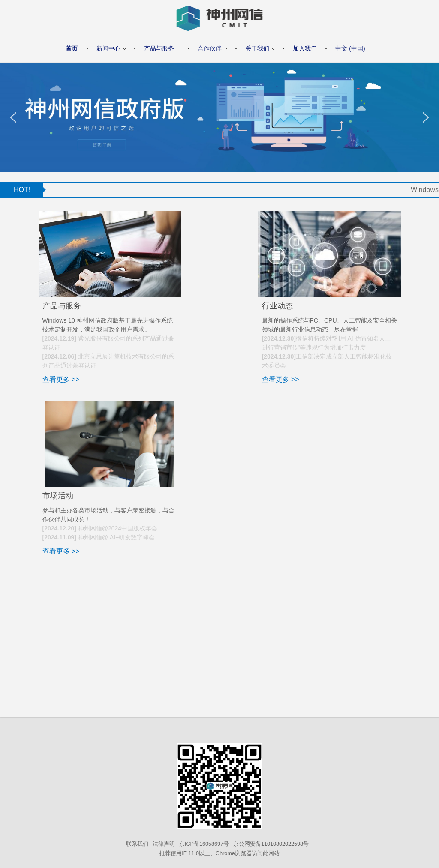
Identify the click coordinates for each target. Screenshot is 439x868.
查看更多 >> (61, 379)
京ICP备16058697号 (204, 844)
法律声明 (164, 844)
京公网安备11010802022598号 (271, 844)
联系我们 (137, 844)
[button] (13, 117)
